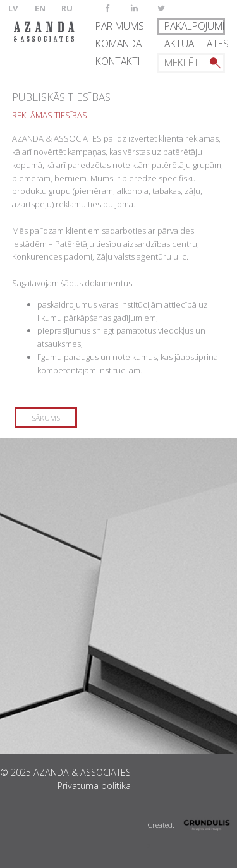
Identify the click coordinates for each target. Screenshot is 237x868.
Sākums (46, 418)
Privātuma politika (94, 786)
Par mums (120, 26)
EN (40, 8)
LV (13, 8)
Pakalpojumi (194, 26)
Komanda (118, 44)
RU (67, 8)
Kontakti (118, 61)
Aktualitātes (195, 44)
